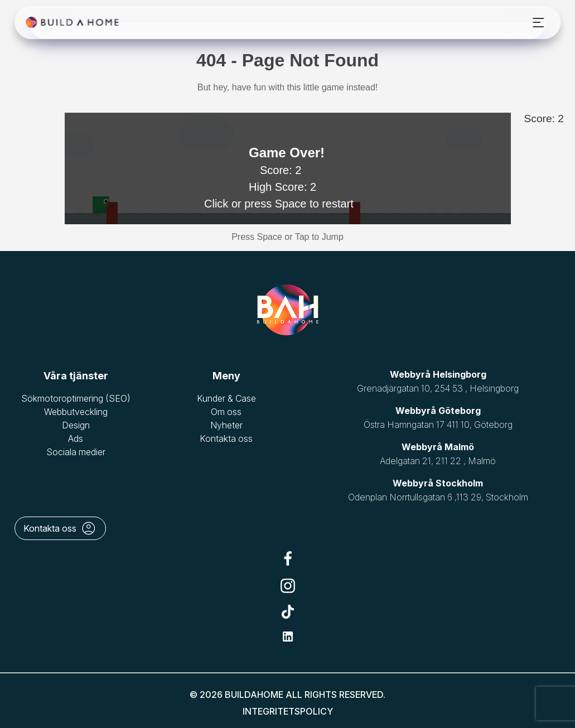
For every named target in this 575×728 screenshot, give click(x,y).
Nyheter (226, 425)
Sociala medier (76, 452)
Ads (76, 438)
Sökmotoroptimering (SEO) (76, 398)
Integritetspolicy (288, 711)
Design (76, 425)
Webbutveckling (76, 412)
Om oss (226, 412)
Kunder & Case (226, 398)
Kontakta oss (226, 438)
